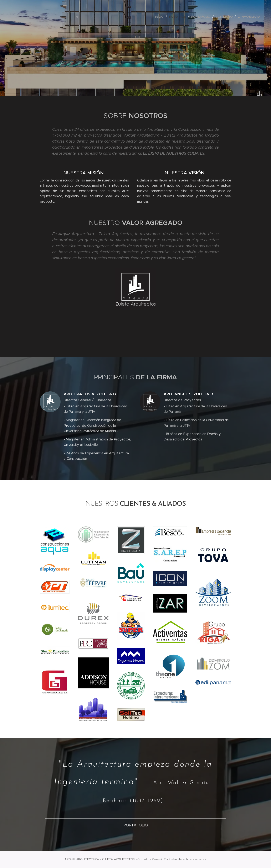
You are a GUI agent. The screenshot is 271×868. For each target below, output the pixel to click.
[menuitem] (159, 17)
